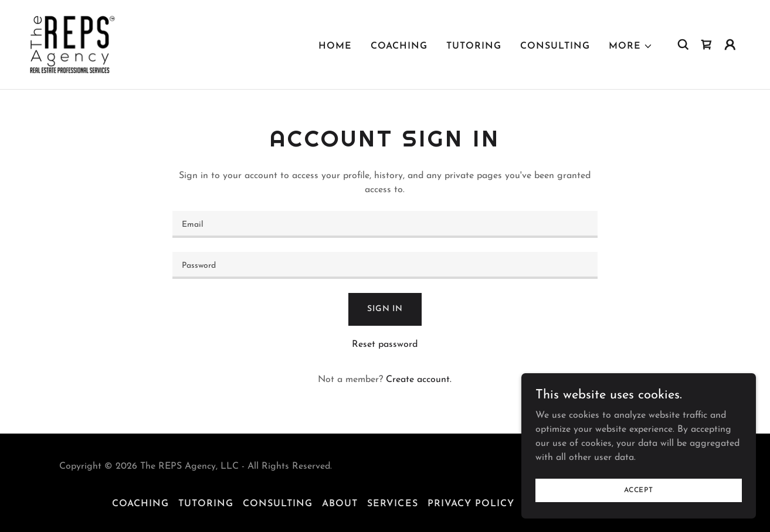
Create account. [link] (419, 380)
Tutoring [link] (474, 46)
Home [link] (335, 46)
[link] (72, 44)
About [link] (340, 504)
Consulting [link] (555, 46)
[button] (631, 46)
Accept (639, 490)
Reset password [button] (385, 345)
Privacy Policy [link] (471, 504)
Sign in (385, 309)
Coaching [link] (399, 46)
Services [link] (392, 504)
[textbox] (385, 224)
